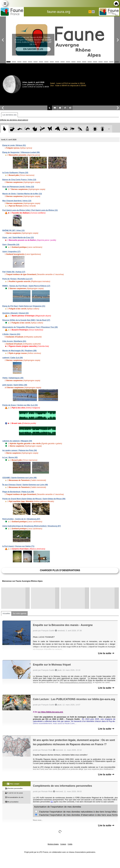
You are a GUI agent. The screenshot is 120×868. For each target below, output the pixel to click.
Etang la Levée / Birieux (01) (14, 145)
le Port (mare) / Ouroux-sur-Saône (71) (18, 546)
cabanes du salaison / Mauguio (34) (17, 441)
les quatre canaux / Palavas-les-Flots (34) (20, 450)
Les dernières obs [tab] (9, 115)
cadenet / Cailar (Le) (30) (13, 358)
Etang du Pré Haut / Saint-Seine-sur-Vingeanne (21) (24, 306)
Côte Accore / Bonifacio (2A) (14, 341)
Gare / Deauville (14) (11, 245)
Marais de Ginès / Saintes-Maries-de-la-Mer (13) (22, 194)
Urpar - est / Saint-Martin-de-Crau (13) (18, 238)
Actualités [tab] (6, 613)
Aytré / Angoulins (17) (11, 252)
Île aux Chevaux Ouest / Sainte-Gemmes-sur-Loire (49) (25, 485)
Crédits (70, 844)
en (93, 12)
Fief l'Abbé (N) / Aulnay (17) (14, 272)
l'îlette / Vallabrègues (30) (13, 378)
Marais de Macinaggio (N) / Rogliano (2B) (19, 351)
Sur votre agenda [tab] (20, 613)
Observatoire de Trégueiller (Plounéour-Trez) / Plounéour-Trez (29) (30, 327)
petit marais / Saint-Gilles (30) (15, 385)
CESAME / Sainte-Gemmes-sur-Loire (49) (19, 478)
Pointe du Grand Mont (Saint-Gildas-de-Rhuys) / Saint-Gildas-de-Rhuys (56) (34, 499)
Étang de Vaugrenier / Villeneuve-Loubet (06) (21, 152)
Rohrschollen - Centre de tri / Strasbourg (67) (21, 519)
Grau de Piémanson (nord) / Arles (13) (18, 187)
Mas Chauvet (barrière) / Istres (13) (17, 201)
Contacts (63, 844)
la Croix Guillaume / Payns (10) (15, 173)
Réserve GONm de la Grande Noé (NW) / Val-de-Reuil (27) (26, 320)
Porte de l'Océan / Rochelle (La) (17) (17, 279)
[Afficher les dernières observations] (14, 120)
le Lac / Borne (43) (10, 457)
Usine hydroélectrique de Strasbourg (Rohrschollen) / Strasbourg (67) (32, 526)
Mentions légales (53, 844)
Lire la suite (106, 653)
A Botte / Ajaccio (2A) (11, 334)
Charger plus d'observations (60, 570)
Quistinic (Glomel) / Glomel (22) (16, 313)
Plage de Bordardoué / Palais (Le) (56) (18, 492)
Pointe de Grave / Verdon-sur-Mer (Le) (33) (20, 405)
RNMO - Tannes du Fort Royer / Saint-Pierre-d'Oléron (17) (26, 286)
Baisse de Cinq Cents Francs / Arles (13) (19, 180)
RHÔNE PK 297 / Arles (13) (13, 230)
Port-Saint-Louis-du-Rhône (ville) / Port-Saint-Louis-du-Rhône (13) (30, 210)
